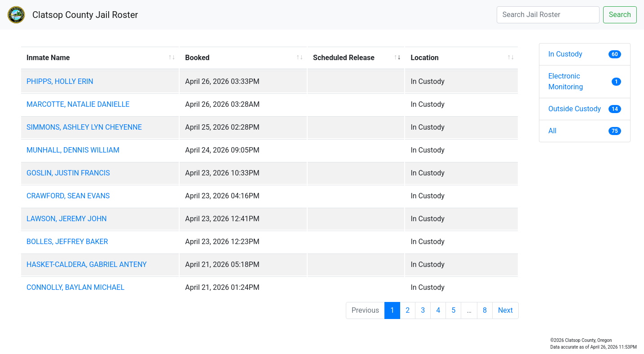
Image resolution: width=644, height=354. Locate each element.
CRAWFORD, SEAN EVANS (68, 196)
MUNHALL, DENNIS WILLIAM (73, 150)
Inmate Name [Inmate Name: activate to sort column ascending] (48, 58)
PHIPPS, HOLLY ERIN (60, 81)
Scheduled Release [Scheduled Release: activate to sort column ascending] (344, 58)
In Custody (585, 54)
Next (505, 310)
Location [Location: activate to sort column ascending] (424, 58)
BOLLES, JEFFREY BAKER (67, 242)
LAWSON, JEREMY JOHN (67, 219)
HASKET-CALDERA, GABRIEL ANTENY (87, 264)
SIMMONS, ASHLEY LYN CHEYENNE (84, 127)
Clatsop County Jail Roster (85, 15)
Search (620, 15)
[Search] (548, 15)
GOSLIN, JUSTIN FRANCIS (68, 173)
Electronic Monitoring (585, 81)
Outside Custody (585, 109)
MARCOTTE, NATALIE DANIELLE (78, 104)
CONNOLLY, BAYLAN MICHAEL (75, 287)
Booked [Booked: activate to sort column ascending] (197, 58)
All (585, 131)
